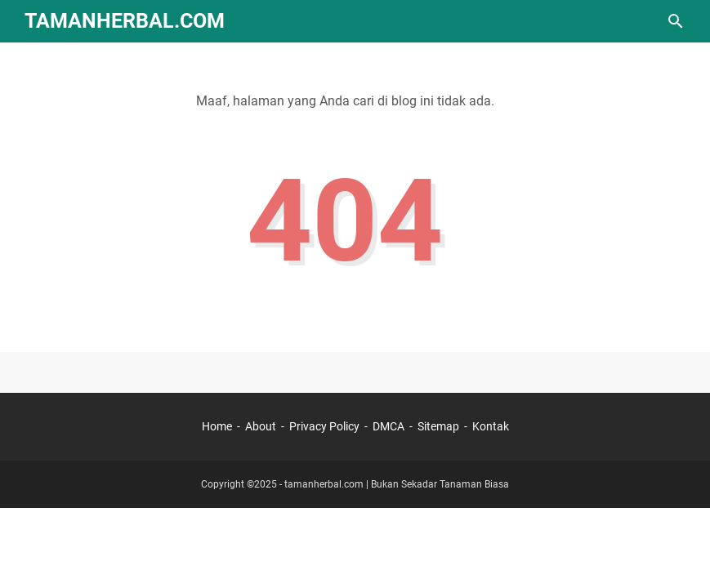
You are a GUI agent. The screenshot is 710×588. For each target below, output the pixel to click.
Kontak (491, 426)
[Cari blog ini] (676, 21)
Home (217, 426)
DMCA (388, 426)
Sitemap (438, 426)
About (261, 426)
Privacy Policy (324, 426)
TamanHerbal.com (125, 21)
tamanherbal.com (324, 484)
